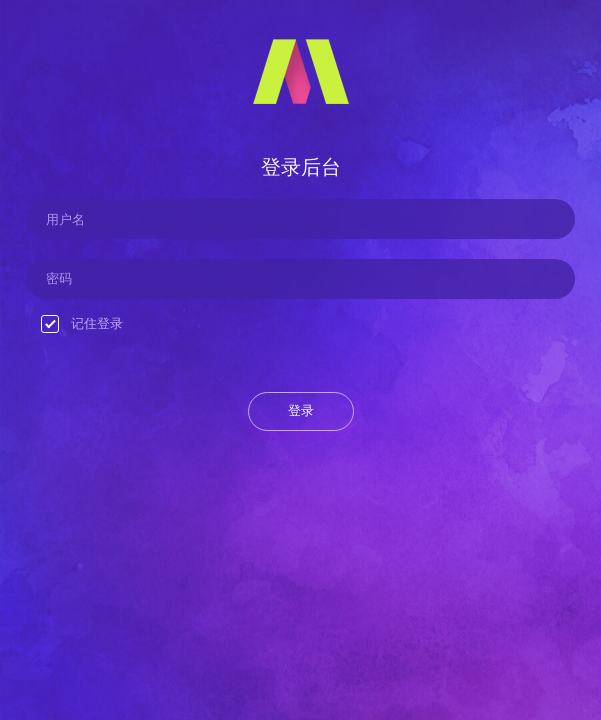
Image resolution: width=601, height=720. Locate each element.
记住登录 (82, 323)
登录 (301, 410)
